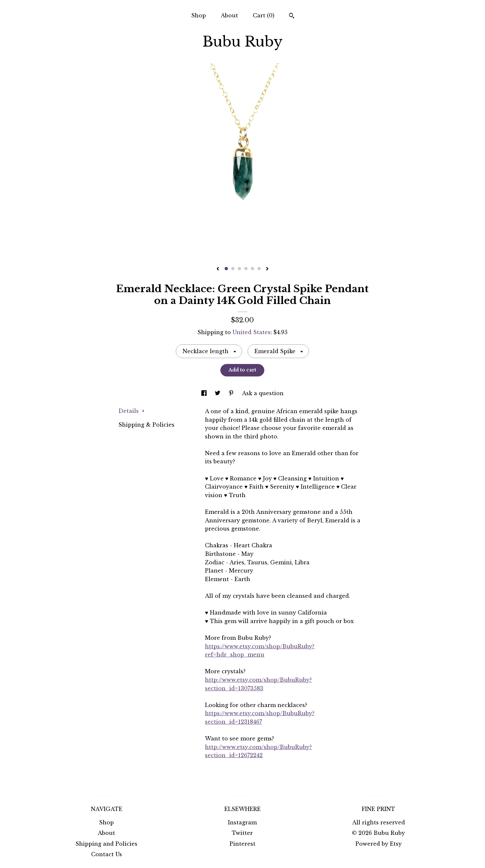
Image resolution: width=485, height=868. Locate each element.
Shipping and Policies (106, 844)
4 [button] (246, 269)
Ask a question (263, 393)
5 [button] (253, 269)
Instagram (242, 822)
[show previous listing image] (218, 269)
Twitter (242, 833)
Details (131, 411)
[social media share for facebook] (205, 393)
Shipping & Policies (146, 425)
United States (252, 332)
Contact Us (107, 854)
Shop (199, 15)
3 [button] (239, 269)
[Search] (292, 16)
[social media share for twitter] (218, 393)
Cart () (264, 15)
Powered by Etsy (379, 844)
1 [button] (226, 269)
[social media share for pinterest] (232, 393)
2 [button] (233, 269)
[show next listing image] (267, 269)
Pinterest (242, 844)
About (229, 15)
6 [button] (259, 269)
